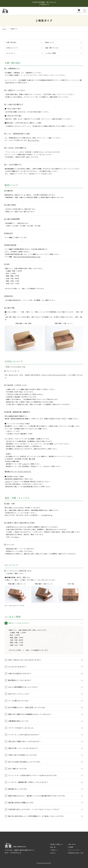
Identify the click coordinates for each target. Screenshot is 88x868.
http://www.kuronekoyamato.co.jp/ (27, 257)
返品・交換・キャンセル (52, 48)
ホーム (4, 29)
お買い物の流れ (11, 42)
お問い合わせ (72, 844)
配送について (50, 42)
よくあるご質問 (51, 53)
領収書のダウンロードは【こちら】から (18, 471)
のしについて (11, 53)
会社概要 (71, 847)
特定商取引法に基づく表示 (76, 853)
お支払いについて (12, 48)
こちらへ (16, 537)
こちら (24, 464)
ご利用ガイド (54, 850)
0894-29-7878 (10, 515)
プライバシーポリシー (74, 850)
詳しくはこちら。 (34, 140)
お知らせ (53, 853)
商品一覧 (53, 847)
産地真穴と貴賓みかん (57, 844)
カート (79, 12)
